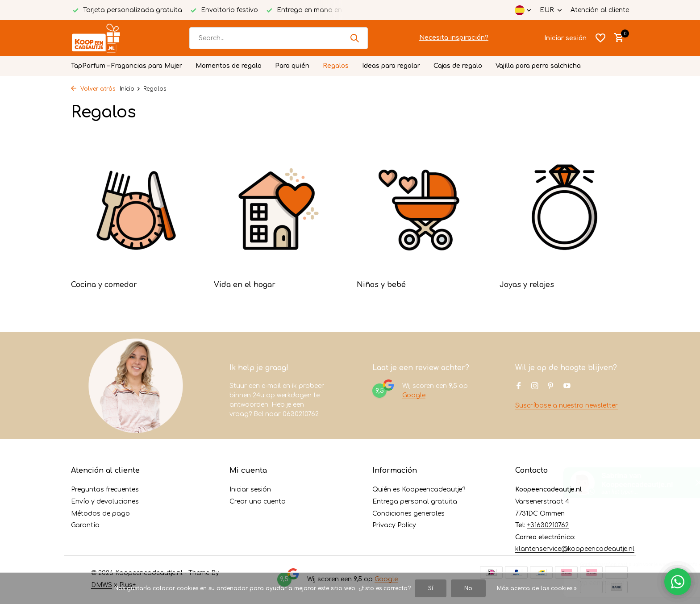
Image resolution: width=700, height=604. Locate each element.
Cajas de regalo (458, 66)
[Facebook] (519, 387)
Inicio (130, 89)
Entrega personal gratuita (415, 502)
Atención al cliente (600, 10)
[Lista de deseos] (600, 38)
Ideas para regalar (391, 66)
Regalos (336, 66)
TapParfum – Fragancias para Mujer (127, 66)
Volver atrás (93, 89)
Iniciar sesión (250, 489)
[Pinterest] (551, 387)
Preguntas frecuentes (105, 489)
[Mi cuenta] (565, 38)
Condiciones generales (408, 514)
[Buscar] (279, 38)
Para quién (292, 66)
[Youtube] (567, 387)
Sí (431, 588)
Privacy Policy (394, 525)
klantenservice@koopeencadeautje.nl (575, 549)
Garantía (85, 525)
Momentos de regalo (229, 66)
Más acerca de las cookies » (537, 588)
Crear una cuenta (258, 502)
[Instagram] (535, 387)
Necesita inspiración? (454, 38)
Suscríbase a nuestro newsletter (567, 406)
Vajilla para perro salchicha (538, 66)
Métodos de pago (100, 514)
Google (414, 395)
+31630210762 (548, 525)
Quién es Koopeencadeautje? (419, 489)
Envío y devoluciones (105, 502)
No (468, 588)
